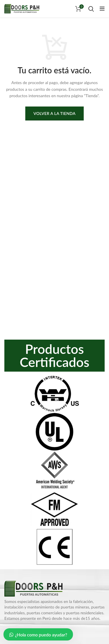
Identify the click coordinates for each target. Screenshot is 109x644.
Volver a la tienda (54, 113)
